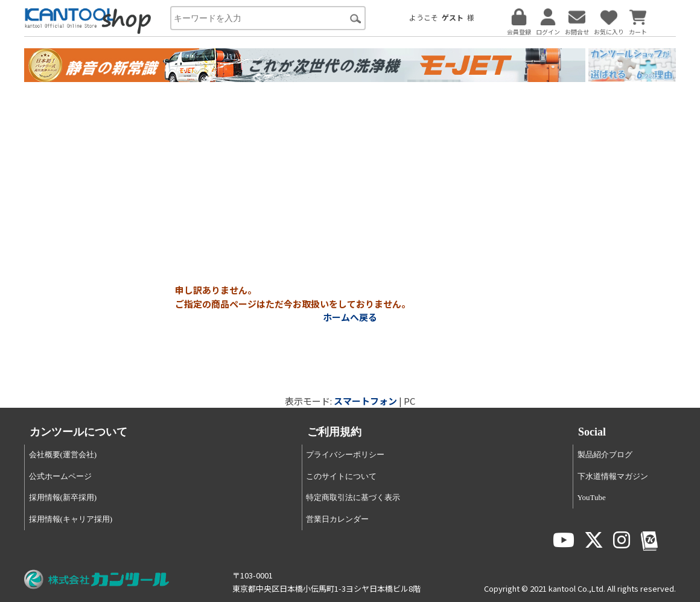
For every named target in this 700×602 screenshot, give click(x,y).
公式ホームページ (60, 476)
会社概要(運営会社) (63, 455)
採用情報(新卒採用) (63, 497)
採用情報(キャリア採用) (71, 519)
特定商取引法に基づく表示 (353, 497)
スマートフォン (365, 401)
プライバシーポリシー (345, 455)
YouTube (592, 497)
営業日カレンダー (337, 519)
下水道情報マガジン (613, 476)
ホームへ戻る (350, 317)
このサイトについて (341, 476)
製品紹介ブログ (605, 455)
